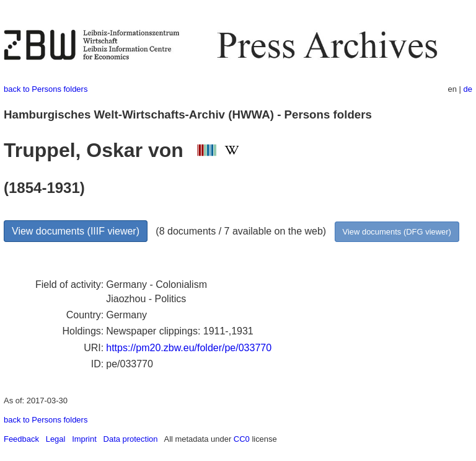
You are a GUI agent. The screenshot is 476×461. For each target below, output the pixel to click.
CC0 (242, 439)
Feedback (21, 439)
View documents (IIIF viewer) (76, 231)
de (468, 89)
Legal (56, 439)
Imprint (84, 439)
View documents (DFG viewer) (397, 232)
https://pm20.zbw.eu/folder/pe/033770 (189, 348)
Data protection (131, 439)
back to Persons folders (46, 89)
